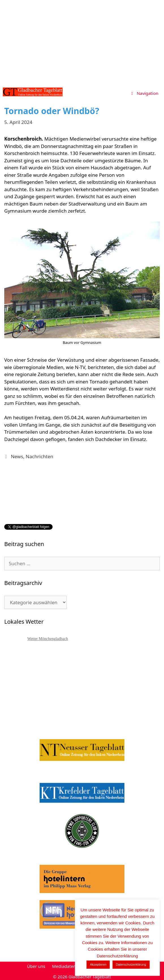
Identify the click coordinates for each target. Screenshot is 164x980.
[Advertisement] (82, 42)
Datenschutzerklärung (131, 964)
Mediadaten (64, 966)
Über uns (36, 966)
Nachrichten (39, 456)
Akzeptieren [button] (98, 964)
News (17, 456)
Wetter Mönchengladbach (48, 639)
